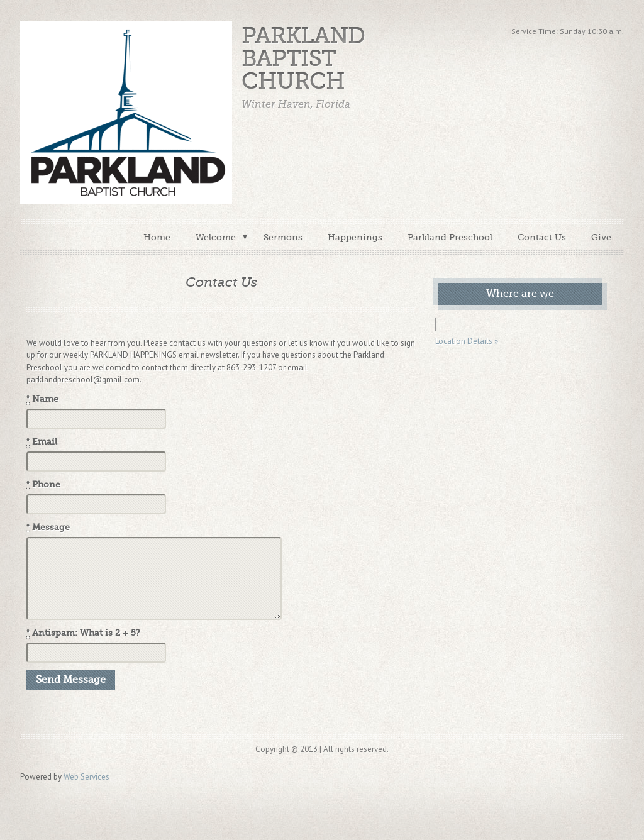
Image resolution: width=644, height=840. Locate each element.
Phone (43, 485)
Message (48, 528)
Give (601, 237)
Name (42, 399)
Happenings (355, 237)
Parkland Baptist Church (303, 59)
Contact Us (542, 237)
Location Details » (467, 341)
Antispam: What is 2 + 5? (83, 633)
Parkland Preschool (450, 237)
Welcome (216, 237)
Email (42, 442)
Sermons (283, 237)
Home (157, 237)
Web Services (86, 777)
